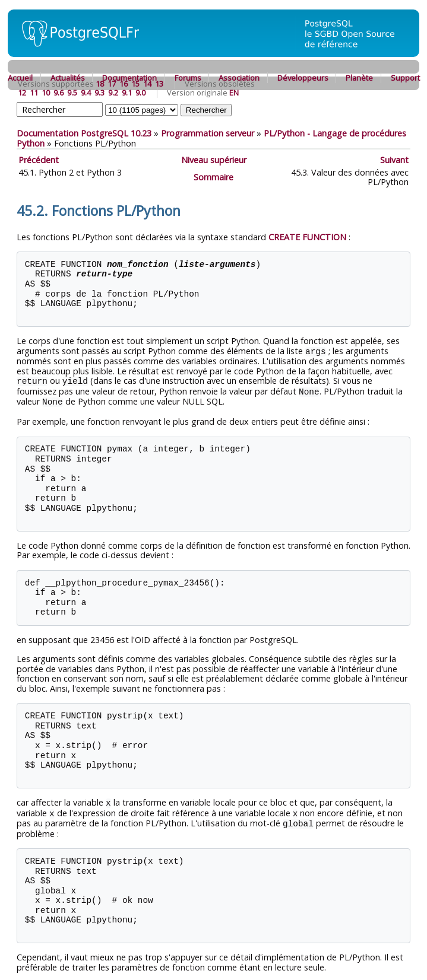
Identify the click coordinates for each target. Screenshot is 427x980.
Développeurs (303, 78)
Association (239, 78)
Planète (359, 78)
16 (124, 84)
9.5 (72, 93)
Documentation (129, 78)
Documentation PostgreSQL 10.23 (84, 133)
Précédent (39, 160)
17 (112, 84)
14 (147, 84)
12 (22, 93)
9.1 (127, 93)
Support (405, 78)
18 (100, 84)
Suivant (394, 160)
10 (46, 93)
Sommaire (213, 177)
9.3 (99, 93)
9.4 (86, 93)
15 (135, 84)
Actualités (68, 78)
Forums (188, 78)
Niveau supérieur (214, 160)
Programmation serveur (208, 133)
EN (234, 93)
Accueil (20, 78)
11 (34, 93)
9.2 (113, 93)
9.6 (58, 93)
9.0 (140, 93)
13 (159, 84)
